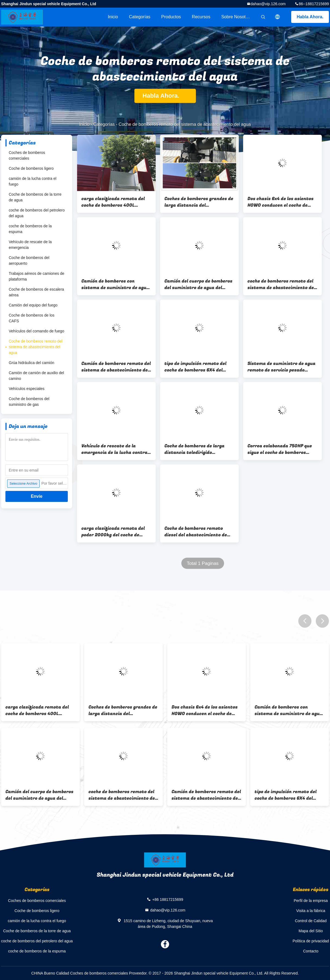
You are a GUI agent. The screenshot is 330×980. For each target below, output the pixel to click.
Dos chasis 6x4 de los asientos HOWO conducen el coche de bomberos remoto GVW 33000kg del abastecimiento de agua (282, 202)
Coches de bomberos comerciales (27, 155)
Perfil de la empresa (311, 901)
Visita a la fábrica (311, 911)
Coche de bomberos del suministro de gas (29, 402)
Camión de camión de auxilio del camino (36, 376)
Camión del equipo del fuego (33, 305)
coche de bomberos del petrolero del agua (37, 213)
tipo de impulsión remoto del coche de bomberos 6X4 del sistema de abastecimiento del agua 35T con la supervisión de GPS (198, 367)
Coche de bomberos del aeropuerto (29, 260)
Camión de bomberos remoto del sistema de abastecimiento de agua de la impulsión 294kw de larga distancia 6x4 (116, 367)
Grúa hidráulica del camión (32, 363)
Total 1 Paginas (203, 563)
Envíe (37, 496)
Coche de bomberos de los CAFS (32, 318)
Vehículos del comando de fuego (36, 331)
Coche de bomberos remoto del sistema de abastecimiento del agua (36, 347)
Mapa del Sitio (311, 931)
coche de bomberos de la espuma (30, 229)
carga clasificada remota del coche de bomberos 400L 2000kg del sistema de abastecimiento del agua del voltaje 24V (113, 202)
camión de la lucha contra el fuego (33, 181)
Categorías (140, 17)
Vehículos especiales (27, 389)
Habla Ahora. (310, 17)
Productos (171, 17)
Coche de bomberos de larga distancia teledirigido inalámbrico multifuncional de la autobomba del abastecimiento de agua (198, 449)
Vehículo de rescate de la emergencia (30, 245)
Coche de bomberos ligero (31, 168)
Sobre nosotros (236, 17)
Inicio (113, 17)
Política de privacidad (311, 941)
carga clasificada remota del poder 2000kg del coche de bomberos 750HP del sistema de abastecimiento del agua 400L (116, 532)
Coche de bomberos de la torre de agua (35, 197)
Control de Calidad (311, 921)
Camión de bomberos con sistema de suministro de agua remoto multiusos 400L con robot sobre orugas (115, 284)
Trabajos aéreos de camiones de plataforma (36, 276)
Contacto (311, 951)
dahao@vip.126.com (268, 4)
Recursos (201, 17)
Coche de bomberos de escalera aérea (36, 292)
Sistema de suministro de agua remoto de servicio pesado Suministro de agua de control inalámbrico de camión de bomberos (282, 367)
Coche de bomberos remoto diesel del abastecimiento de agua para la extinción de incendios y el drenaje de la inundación (196, 532)
